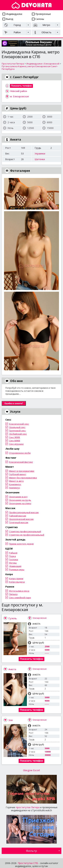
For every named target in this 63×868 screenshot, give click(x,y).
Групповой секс (17, 431)
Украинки (40, 154)
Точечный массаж (19, 522)
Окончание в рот (18, 497)
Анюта (12, 669)
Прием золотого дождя (21, 544)
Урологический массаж (21, 519)
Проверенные (41, 14)
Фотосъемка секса (19, 591)
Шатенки (40, 159)
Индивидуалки (12, 14)
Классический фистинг (21, 462)
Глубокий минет (18, 474)
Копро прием (16, 578)
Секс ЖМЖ (15, 437)
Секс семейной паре (20, 598)
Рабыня (13, 553)
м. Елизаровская (19, 96)
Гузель (13, 618)
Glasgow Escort (32, 770)
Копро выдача (17, 582)
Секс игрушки (16, 444)
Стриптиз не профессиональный (27, 535)
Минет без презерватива (23, 478)
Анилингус (15, 488)
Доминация (15, 566)
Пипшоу (13, 594)
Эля (10, 720)
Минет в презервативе (22, 471)
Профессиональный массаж (24, 512)
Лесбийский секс (18, 434)
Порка (12, 556)
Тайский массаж (18, 516)
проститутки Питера (28, 807)
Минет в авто (16, 481)
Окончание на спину (20, 503)
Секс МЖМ (15, 441)
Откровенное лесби (20, 453)
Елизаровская (40, 618)
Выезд (8, 19)
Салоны (38, 19)
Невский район (19, 91)
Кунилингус (15, 484)
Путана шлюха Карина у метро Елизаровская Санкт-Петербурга (30, 68)
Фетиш (13, 563)
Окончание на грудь (20, 500)
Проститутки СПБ (28, 863)
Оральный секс (17, 427)
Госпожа (14, 559)
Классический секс (19, 424)
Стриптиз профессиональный (25, 531)
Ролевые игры (17, 569)
